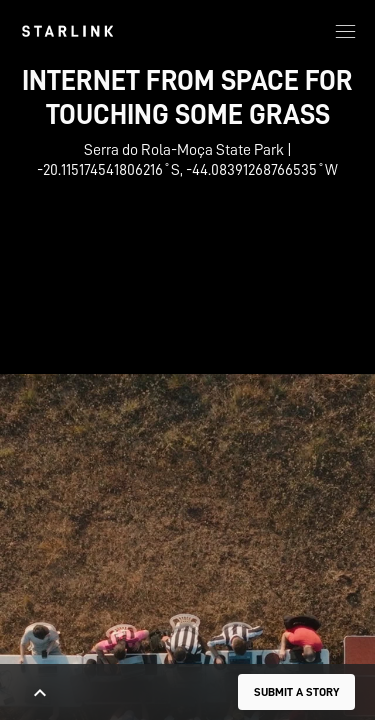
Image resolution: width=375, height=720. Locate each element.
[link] (67, 31)
